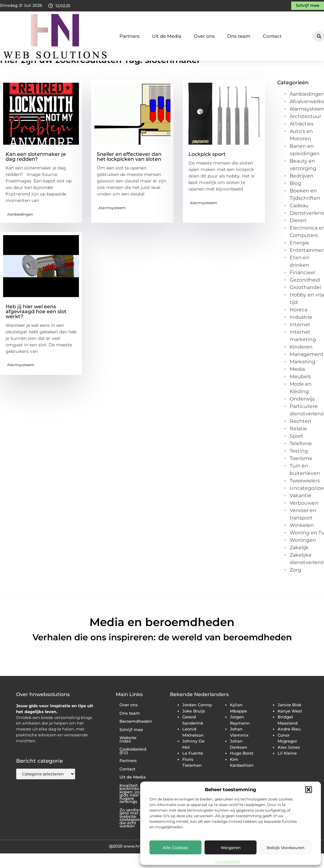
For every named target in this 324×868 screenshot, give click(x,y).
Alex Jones (289, 765)
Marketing (302, 380)
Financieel (302, 291)
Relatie (298, 447)
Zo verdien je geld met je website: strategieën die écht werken (133, 836)
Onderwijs (302, 417)
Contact (272, 36)
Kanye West (290, 729)
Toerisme (301, 477)
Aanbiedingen (20, 232)
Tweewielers (305, 499)
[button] (309, 790)
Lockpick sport (207, 172)
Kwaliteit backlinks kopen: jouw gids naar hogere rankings (132, 812)
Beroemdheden (135, 740)
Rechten (300, 439)
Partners (130, 36)
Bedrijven (302, 194)
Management (307, 373)
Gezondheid (305, 298)
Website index (128, 758)
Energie (299, 261)
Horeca (298, 328)
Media (297, 387)
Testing (299, 469)
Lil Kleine (287, 771)
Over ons (204, 36)
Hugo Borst (242, 771)
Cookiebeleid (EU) (133, 769)
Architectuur (305, 135)
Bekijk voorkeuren (286, 848)
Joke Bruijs (194, 729)
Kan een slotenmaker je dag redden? (36, 175)
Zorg (295, 588)
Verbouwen (304, 521)
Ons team (239, 36)
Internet (300, 343)
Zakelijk (299, 566)
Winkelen (302, 544)
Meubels (300, 395)
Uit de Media (167, 36)
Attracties (302, 142)
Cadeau (299, 224)
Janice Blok (289, 723)
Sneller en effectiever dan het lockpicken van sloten (129, 175)
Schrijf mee (131, 748)
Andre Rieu (289, 747)
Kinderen (301, 365)
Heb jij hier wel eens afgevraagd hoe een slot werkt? (36, 330)
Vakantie (300, 514)
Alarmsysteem (112, 226)
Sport (296, 454)
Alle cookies (175, 848)
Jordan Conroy (197, 723)
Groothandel (305, 306)
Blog (295, 202)
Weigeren (231, 848)
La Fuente (193, 771)
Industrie (301, 335)
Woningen (303, 558)
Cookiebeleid (227, 861)
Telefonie (301, 462)
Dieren (298, 239)
